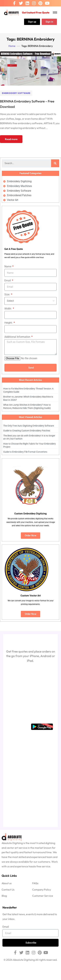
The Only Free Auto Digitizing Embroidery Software (29, 426)
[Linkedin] (27, 3)
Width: (8, 309)
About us (7, 883)
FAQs (35, 883)
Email (8, 281)
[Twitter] (21, 3)
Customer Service (43, 896)
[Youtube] (47, 3)
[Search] (55, 163)
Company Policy (42, 890)
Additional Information (18, 337)
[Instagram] (34, 3)
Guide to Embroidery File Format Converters (25, 452)
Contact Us (8, 890)
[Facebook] (14, 3)
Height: (9, 323)
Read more (11, 139)
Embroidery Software (16, 93)
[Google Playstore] (42, 727)
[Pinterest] (40, 3)
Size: (7, 294)
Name (8, 266)
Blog (4, 896)
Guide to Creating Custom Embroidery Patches (27, 431)
